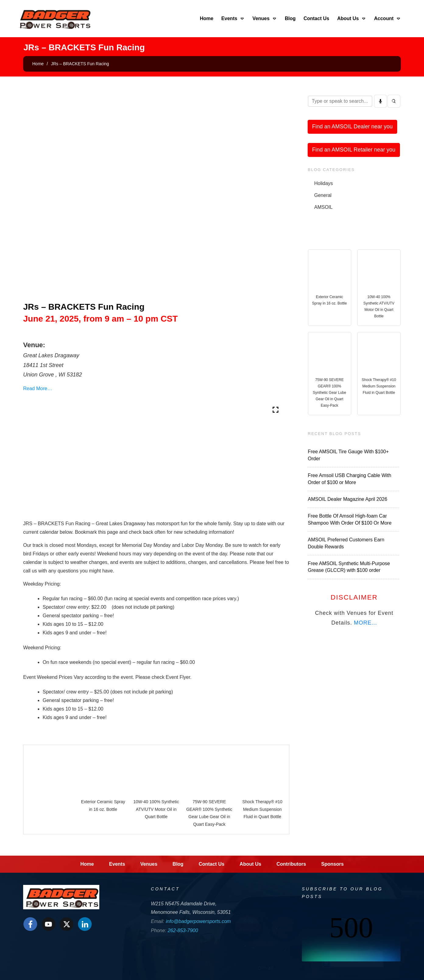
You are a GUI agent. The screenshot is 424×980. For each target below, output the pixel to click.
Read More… (38, 388)
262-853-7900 (183, 930)
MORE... (366, 623)
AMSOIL (323, 207)
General (323, 195)
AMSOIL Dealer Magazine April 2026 (348, 499)
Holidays (324, 183)
